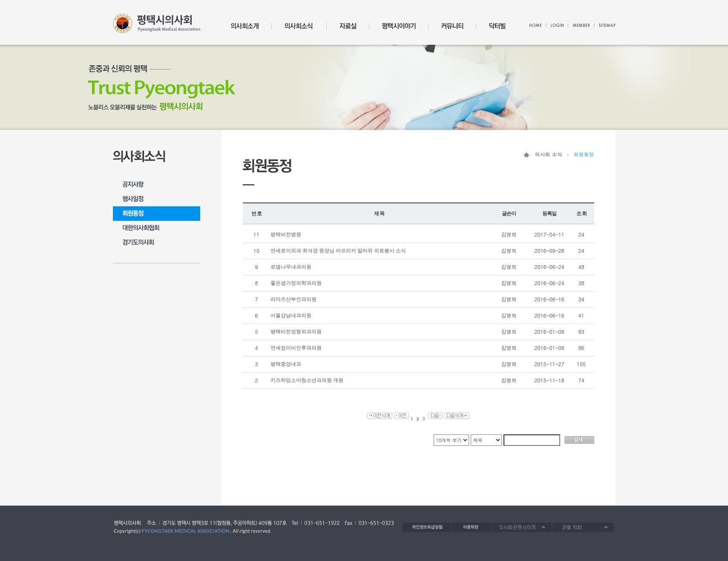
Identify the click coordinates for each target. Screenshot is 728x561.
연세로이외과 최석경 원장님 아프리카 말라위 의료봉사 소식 (339, 251)
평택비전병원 (286, 234)
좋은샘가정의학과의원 (297, 283)
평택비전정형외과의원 (297, 332)
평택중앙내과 (286, 364)
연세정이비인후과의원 (297, 348)
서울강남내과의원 (292, 315)
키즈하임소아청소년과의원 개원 (308, 380)
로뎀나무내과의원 (292, 267)
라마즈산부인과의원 (294, 299)
